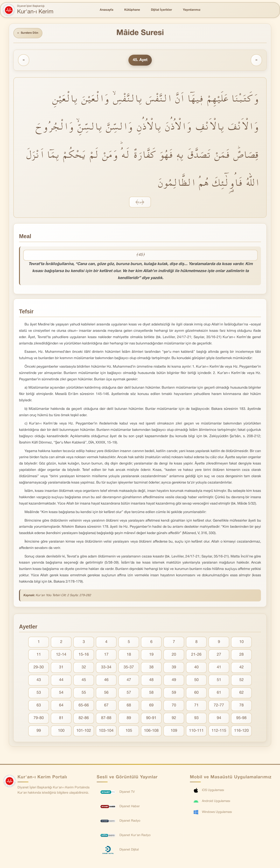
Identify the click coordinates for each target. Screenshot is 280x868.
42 (241, 668)
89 (129, 719)
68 (129, 706)
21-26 (196, 656)
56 (106, 694)
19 (151, 656)
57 (129, 694)
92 (174, 719)
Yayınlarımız (192, 10)
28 (241, 656)
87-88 (106, 719)
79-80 (39, 719)
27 (219, 656)
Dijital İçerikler (161, 10)
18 (129, 656)
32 (84, 668)
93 (196, 719)
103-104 (106, 732)
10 (241, 643)
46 (106, 681)
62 (241, 694)
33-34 (106, 668)
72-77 (219, 706)
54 (61, 694)
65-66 (84, 706)
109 (174, 732)
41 (219, 668)
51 (219, 681)
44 (61, 681)
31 (61, 668)
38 (151, 668)
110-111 (196, 732)
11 (39, 656)
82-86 (84, 719)
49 (174, 681)
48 (151, 681)
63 (39, 706)
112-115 (219, 732)
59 (174, 694)
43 (39, 681)
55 (84, 694)
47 (129, 681)
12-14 (61, 656)
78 (241, 706)
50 (196, 681)
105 (129, 732)
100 (61, 732)
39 (174, 668)
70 (174, 706)
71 (196, 706)
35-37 (129, 668)
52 (241, 681)
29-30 (39, 668)
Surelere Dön (29, 34)
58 (151, 694)
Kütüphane (132, 10)
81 (61, 719)
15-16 (84, 656)
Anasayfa (107, 10)
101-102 (84, 732)
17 (106, 656)
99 (39, 732)
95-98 (241, 719)
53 (39, 694)
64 (61, 706)
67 (106, 706)
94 (219, 719)
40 (196, 668)
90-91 (151, 719)
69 (151, 706)
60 (196, 694)
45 (84, 681)
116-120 (241, 732)
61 (219, 694)
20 (174, 656)
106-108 (151, 732)
